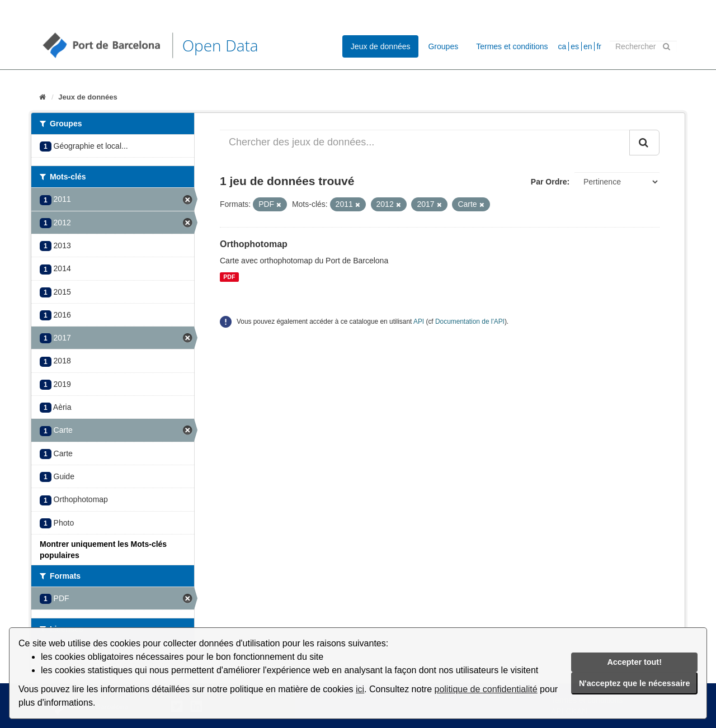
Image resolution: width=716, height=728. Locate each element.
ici (360, 689)
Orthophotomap (254, 244)
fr (599, 46)
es (575, 46)
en (588, 46)
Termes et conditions (512, 46)
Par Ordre (549, 182)
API (419, 322)
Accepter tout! (634, 662)
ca (562, 46)
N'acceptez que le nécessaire (635, 683)
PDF (229, 277)
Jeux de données (381, 46)
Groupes (443, 46)
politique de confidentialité (486, 689)
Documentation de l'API (470, 322)
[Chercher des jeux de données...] (425, 143)
